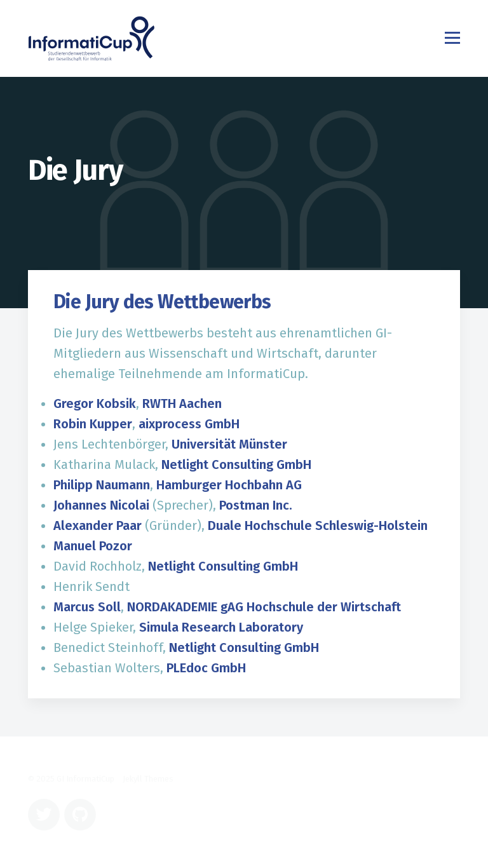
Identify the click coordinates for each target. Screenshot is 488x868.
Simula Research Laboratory (221, 627)
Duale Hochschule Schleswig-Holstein (318, 526)
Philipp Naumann (102, 485)
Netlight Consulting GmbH (236, 465)
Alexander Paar (98, 526)
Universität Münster (229, 444)
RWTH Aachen (182, 403)
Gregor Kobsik (95, 403)
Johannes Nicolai (101, 505)
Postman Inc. (256, 505)
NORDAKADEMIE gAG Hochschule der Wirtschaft (264, 607)
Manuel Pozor (93, 546)
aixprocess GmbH (189, 424)
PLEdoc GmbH (206, 668)
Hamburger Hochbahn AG (229, 485)
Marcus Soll (87, 607)
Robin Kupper (93, 424)
